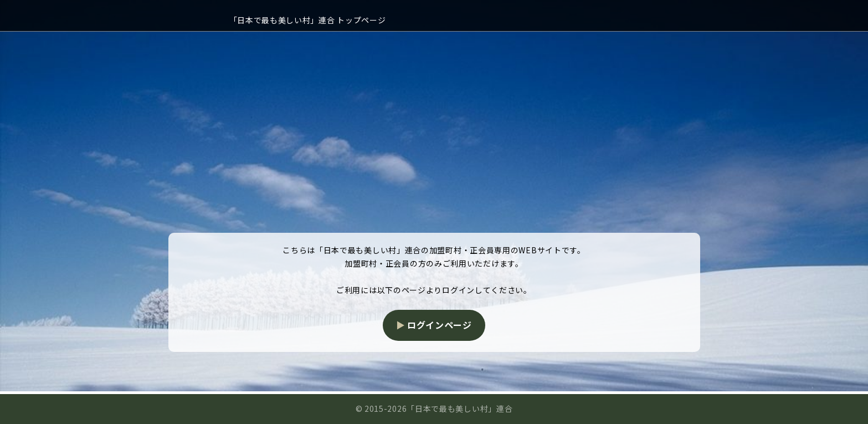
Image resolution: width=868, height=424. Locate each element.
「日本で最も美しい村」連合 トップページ (308, 20)
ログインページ (440, 325)
